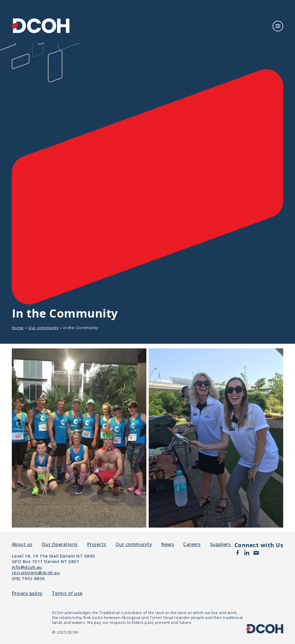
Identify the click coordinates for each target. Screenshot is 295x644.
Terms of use (67, 593)
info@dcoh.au (27, 567)
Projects (97, 544)
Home (18, 328)
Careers (192, 544)
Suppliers (221, 544)
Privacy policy (27, 593)
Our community (44, 328)
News (168, 544)
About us (22, 544)
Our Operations (60, 544)
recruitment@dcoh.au (36, 573)
